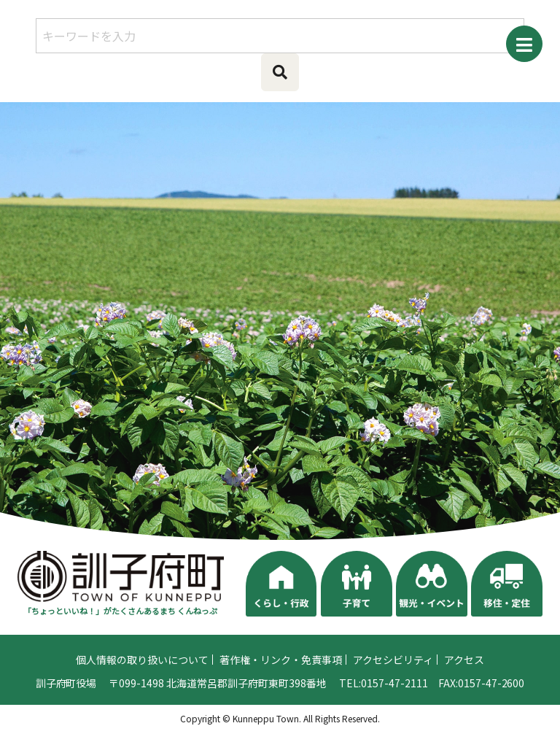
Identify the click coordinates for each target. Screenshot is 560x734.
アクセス (464, 663)
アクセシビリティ (393, 663)
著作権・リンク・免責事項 (281, 663)
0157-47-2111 (394, 687)
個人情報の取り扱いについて (142, 663)
